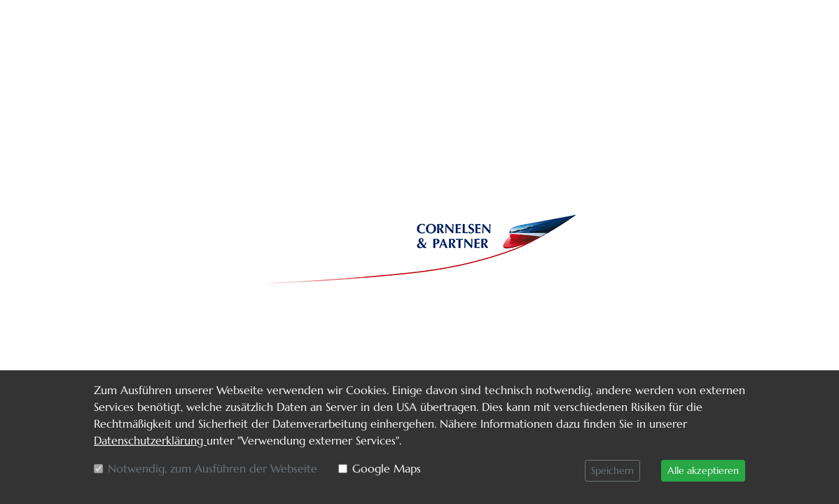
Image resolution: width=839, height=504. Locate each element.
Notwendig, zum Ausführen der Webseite (213, 468)
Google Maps (387, 468)
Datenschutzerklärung (150, 440)
